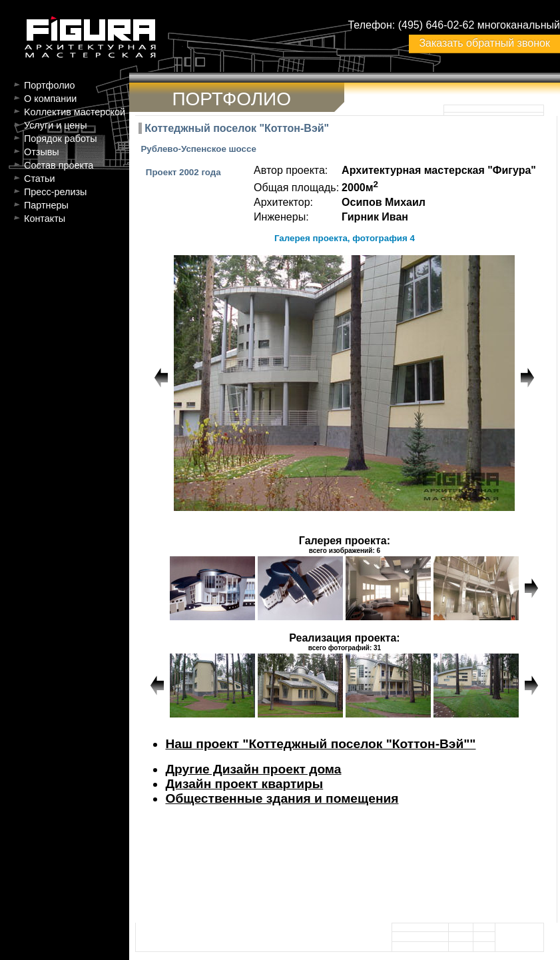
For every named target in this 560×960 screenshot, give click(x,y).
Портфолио (50, 85)
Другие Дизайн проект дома (253, 769)
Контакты (45, 219)
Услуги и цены (56, 125)
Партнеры (46, 205)
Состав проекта (59, 165)
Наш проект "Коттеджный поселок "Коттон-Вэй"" (320, 744)
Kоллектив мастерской (75, 112)
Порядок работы (61, 139)
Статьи (40, 179)
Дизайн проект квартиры (244, 784)
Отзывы (42, 152)
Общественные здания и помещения (282, 798)
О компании (50, 99)
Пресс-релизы (55, 192)
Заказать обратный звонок (484, 43)
